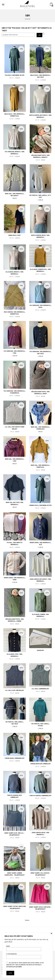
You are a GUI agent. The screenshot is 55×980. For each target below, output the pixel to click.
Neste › (27, 920)
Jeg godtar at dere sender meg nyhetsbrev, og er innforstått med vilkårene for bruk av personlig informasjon (25, 965)
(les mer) (18, 967)
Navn (24, 948)
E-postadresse (24, 956)
